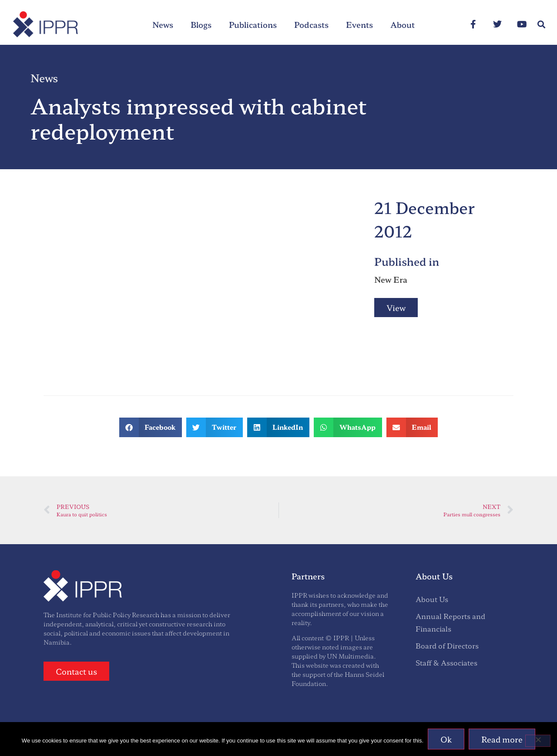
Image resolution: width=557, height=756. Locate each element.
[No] (538, 741)
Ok (446, 739)
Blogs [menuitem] (201, 24)
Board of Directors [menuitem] (447, 646)
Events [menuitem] (359, 24)
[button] (541, 25)
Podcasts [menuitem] (311, 24)
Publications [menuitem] (253, 24)
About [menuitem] (403, 24)
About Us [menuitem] (432, 599)
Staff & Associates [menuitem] (446, 662)
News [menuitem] (163, 24)
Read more (502, 739)
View (396, 308)
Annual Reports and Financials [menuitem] (450, 622)
